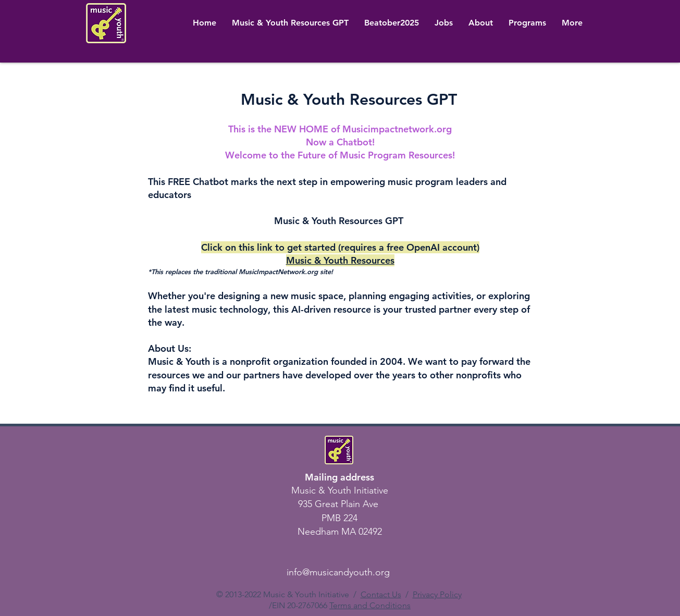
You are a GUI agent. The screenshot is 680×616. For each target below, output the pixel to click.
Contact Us (381, 594)
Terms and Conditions (370, 605)
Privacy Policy (437, 594)
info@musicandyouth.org (338, 572)
